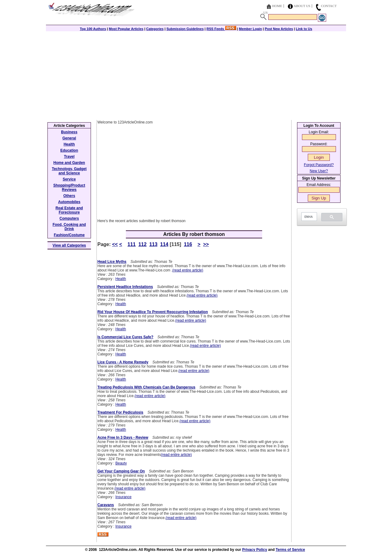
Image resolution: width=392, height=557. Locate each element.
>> (206, 244)
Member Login (250, 29)
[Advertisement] (196, 74)
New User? (319, 171)
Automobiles (69, 202)
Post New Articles (279, 29)
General (69, 138)
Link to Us (304, 29)
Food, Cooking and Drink (69, 227)
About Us (302, 6)
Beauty (121, 463)
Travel (69, 157)
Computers (69, 218)
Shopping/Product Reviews (69, 188)
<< (115, 244)
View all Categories (69, 245)
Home (277, 6)
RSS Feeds (221, 29)
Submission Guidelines (185, 29)
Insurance (124, 497)
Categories (155, 29)
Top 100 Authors (93, 29)
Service (69, 179)
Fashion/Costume (69, 235)
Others (69, 196)
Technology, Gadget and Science (69, 171)
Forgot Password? (319, 165)
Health (121, 279)
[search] (309, 217)
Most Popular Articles (126, 29)
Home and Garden (69, 163)
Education (69, 150)
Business (69, 132)
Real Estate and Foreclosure (69, 210)
